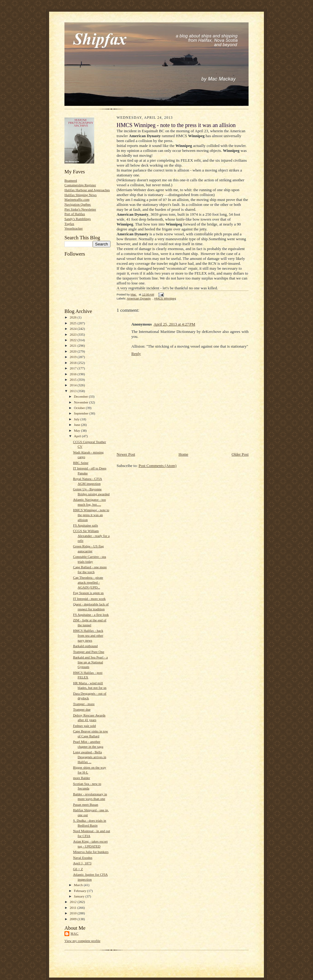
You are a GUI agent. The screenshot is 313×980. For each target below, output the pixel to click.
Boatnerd (71, 180)
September (82, 413)
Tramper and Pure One (89, 652)
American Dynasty (139, 298)
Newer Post (126, 454)
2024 (73, 329)
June (77, 425)
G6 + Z (78, 869)
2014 (73, 385)
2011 (73, 908)
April (78, 436)
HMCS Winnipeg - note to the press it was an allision (91, 515)
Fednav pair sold (84, 726)
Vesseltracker (74, 228)
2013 (73, 391)
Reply (136, 354)
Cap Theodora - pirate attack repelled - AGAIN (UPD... (88, 582)
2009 (73, 919)
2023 (73, 334)
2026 (73, 317)
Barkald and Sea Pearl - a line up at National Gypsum (90, 662)
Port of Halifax (75, 214)
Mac (75, 934)
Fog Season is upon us (88, 593)
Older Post (240, 454)
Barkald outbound (85, 646)
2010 (73, 913)
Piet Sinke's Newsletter (80, 209)
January (80, 896)
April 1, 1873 (82, 863)
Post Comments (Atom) (158, 466)
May (77, 430)
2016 (73, 374)
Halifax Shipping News (81, 195)
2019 (73, 357)
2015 (73, 380)
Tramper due (82, 709)
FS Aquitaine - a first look (91, 615)
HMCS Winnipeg (165, 298)
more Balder (82, 778)
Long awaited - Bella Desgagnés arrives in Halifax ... (90, 757)
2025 (73, 323)
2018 (73, 363)
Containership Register (80, 185)
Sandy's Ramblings (78, 219)
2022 (73, 340)
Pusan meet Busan (86, 804)
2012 (73, 902)
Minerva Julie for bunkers (91, 852)
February (81, 891)
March (79, 885)
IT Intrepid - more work (89, 599)
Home (184, 454)
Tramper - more (84, 704)
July (77, 419)
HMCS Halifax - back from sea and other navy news (88, 635)
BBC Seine (81, 463)
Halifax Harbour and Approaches (87, 190)
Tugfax (69, 224)
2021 (73, 345)
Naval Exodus (83, 858)
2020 (73, 351)
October (80, 408)
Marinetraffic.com (77, 199)
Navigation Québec (78, 204)
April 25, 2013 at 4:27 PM (174, 324)
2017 (73, 368)
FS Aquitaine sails (85, 525)
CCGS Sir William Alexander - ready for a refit (91, 536)
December (81, 396)
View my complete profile (82, 941)
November (82, 402)
